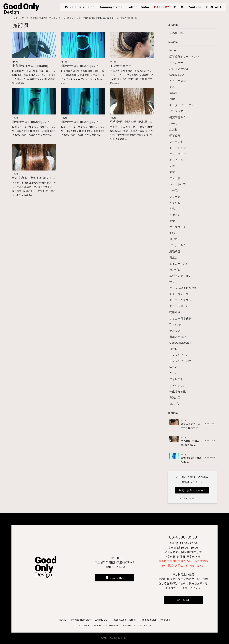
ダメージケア (178, 154)
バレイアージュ (179, 69)
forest (173, 367)
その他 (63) (177, 33)
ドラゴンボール (179, 306)
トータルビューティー (183, 105)
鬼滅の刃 (175, 398)
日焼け (173, 258)
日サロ (173, 349)
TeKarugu (176, 325)
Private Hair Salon (80, 7)
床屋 (172, 166)
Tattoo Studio (138, 7)
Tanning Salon (111, 7)
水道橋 (173, 130)
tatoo (173, 50)
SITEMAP (146, 625)
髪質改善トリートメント (185, 57)
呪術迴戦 (175, 312)
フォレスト (176, 379)
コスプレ (175, 404)
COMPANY (112, 625)
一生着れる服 (178, 392)
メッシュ (175, 203)
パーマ (173, 124)
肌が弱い (175, 239)
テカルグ (175, 331)
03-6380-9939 (183, 537)
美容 (172, 87)
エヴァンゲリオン (180, 276)
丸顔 (172, 233)
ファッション (178, 385)
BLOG (98, 625)
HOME (63, 620)
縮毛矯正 (175, 251)
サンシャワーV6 (179, 355)
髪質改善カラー (179, 117)
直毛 (172, 209)
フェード (175, 178)
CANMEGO (177, 75)
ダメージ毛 (176, 142)
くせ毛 (173, 191)
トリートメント (179, 148)
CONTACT (183, 600)
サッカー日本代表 (180, 318)
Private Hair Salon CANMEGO (89, 620)
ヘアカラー (176, 63)
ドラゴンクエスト (180, 300)
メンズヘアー (178, 111)
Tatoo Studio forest (124, 620)
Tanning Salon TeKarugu (155, 620)
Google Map (117, 578)
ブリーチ (175, 197)
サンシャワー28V (180, 361)
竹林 (172, 99)
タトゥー (175, 373)
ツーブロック (178, 227)
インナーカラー (179, 245)
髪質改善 (175, 136)
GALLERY (84, 625)
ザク (172, 282)
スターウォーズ (179, 294)
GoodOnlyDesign (180, 343)
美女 (172, 221)
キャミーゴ (176, 160)
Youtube (195, 7)
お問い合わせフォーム (192, 490)
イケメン (175, 215)
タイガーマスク (179, 264)
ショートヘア (178, 184)
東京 (172, 172)
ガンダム (175, 270)
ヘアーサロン (178, 81)
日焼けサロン (178, 337)
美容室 (173, 93)
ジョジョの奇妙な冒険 (183, 288)
